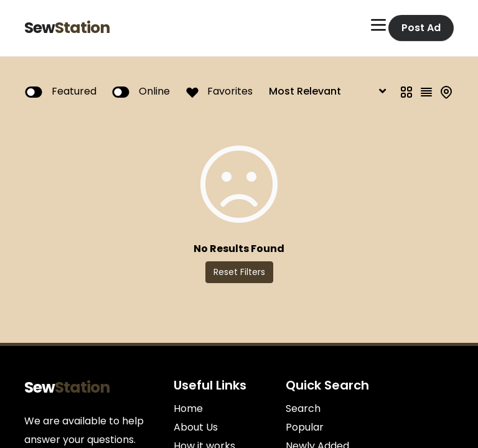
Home (188, 408)
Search (303, 408)
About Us (196, 427)
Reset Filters (239, 272)
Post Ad (421, 28)
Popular (305, 427)
